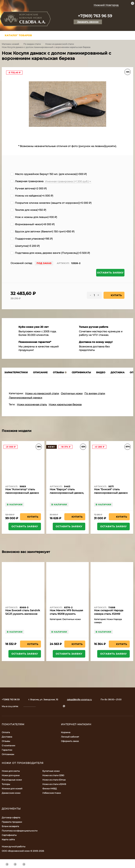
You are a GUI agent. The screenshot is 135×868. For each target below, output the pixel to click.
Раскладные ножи (12, 780)
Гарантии (7, 750)
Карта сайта (8, 839)
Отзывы (6, 741)
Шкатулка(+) (25, 246)
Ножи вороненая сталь (32, 404)
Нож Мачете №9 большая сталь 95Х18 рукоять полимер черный (66, 614)
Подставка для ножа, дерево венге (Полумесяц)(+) (50, 253)
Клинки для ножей (12, 789)
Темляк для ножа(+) (28, 210)
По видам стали (32, 44)
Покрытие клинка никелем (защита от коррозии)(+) (51, 203)
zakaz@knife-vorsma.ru (79, 699)
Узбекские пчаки (52, 793)
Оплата (6, 732)
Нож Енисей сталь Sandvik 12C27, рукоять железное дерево (23, 614)
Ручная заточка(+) (29, 188)
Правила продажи (12, 822)
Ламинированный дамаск (25, 398)
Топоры (6, 784)
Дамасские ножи (11, 793)
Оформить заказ (70, 741)
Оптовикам (8, 754)
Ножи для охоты (11, 771)
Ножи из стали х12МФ (54, 784)
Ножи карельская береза (65, 404)
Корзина (66, 732)
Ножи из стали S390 (53, 775)
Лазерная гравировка (27, 181)
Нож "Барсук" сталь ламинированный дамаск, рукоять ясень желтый (67, 493)
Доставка (7, 737)
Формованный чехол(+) (33, 224)
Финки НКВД (50, 789)
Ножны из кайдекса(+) (32, 196)
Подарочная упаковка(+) (32, 239)
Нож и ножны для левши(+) (34, 217)
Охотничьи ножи (72, 393)
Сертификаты (9, 835)
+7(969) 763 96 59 (95, 16)
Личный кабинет (70, 737)
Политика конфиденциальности (20, 831)
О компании (8, 745)
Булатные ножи (51, 771)
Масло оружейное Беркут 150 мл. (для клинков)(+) (49, 174)
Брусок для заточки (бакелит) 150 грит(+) (43, 231)
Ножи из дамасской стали (60, 44)
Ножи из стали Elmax (54, 780)
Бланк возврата (10, 826)
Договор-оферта (11, 818)
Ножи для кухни (11, 775)
